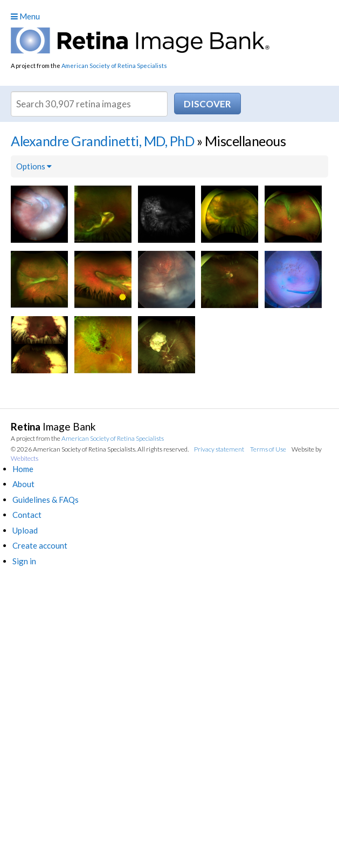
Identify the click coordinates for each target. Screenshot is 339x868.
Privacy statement (219, 449)
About (23, 484)
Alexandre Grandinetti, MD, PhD (102, 141)
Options (34, 166)
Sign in (24, 561)
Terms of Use (268, 449)
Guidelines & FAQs (46, 500)
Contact (27, 515)
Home (23, 469)
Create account (40, 545)
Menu (25, 16)
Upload (25, 530)
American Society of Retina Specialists (114, 66)
